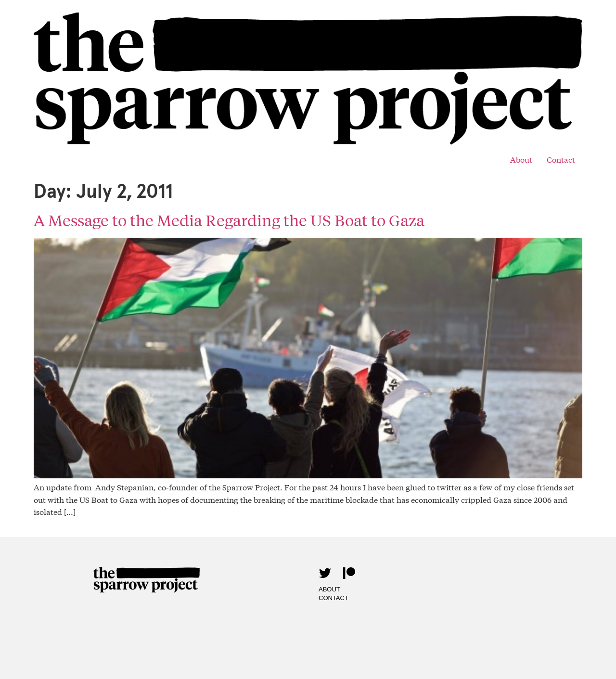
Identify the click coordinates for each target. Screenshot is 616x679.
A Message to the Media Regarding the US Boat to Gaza (229, 220)
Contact (561, 159)
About (521, 159)
